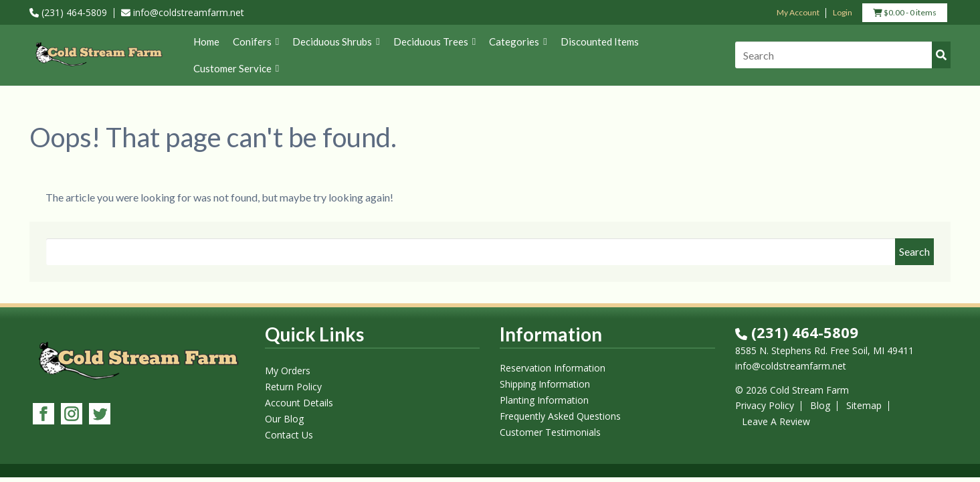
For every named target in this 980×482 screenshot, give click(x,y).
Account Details (299, 403)
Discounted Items (600, 42)
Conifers (256, 42)
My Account (798, 12)
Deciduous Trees (434, 42)
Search (914, 251)
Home (206, 42)
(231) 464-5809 (68, 12)
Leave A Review (776, 421)
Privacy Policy (765, 405)
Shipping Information (545, 384)
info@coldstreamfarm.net (183, 12)
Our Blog (284, 419)
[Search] (843, 55)
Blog (820, 405)
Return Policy (293, 387)
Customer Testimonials (550, 432)
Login (843, 12)
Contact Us (289, 435)
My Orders (288, 371)
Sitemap (864, 405)
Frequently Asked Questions (560, 416)
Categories (518, 42)
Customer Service (236, 68)
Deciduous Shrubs (336, 42)
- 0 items (905, 14)
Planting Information (544, 400)
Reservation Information (553, 368)
